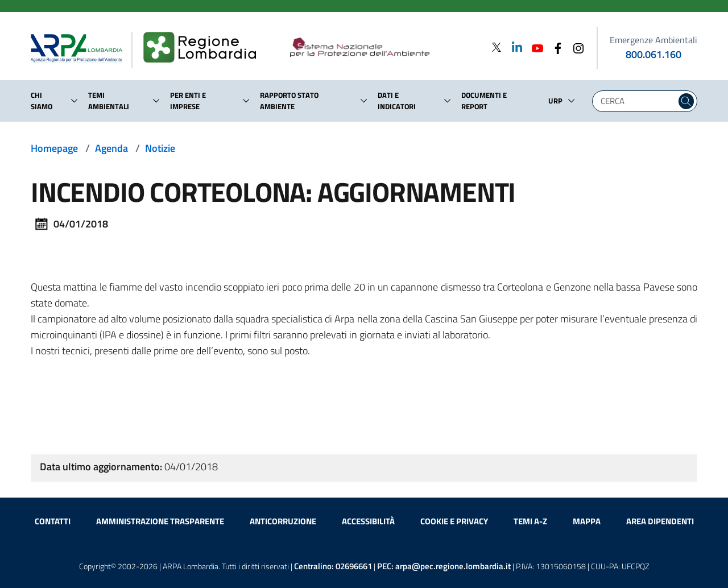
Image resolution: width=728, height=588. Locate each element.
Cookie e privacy (454, 521)
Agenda (111, 148)
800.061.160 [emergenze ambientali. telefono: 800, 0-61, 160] (653, 54)
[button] (75, 101)
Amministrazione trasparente (160, 521)
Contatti (53, 521)
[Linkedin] (514, 47)
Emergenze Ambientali (653, 40)
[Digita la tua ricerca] (637, 101)
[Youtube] (534, 47)
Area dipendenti (660, 521)
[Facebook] (555, 47)
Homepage (54, 148)
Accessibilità (368, 521)
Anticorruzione (283, 521)
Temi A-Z (530, 521)
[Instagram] (575, 47)
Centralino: (333, 566)
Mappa (587, 521)
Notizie (160, 148)
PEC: (444, 566)
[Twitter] (497, 47)
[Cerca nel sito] (686, 101)
